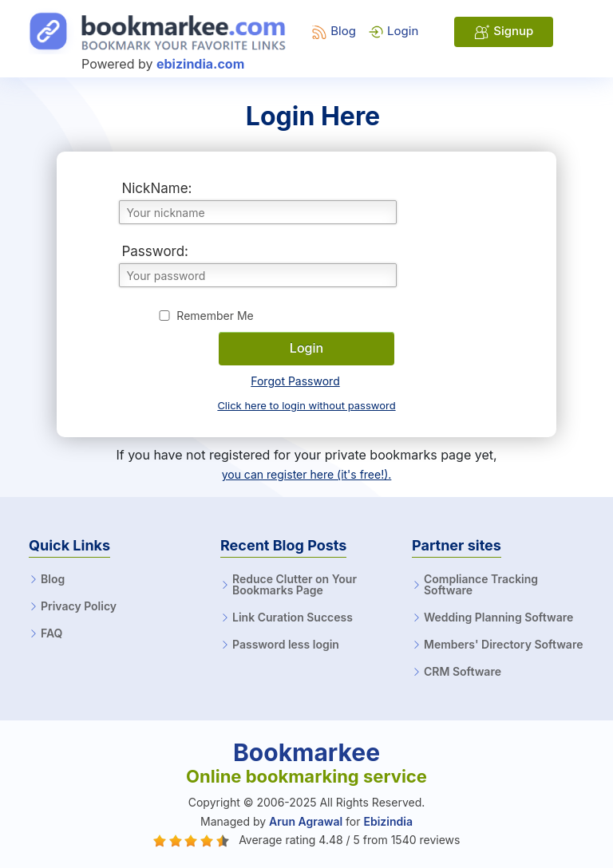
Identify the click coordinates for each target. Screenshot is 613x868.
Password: (155, 251)
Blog (334, 31)
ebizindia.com (200, 64)
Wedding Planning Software (498, 617)
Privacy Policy (79, 606)
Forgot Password (295, 381)
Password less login (286, 645)
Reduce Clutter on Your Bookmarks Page (295, 585)
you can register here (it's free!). (307, 474)
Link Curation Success (293, 617)
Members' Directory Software (503, 645)
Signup (504, 32)
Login (393, 31)
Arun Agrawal (306, 821)
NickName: (156, 188)
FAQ (51, 633)
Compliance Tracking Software (481, 585)
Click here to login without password (306, 405)
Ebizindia (388, 821)
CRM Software (463, 672)
